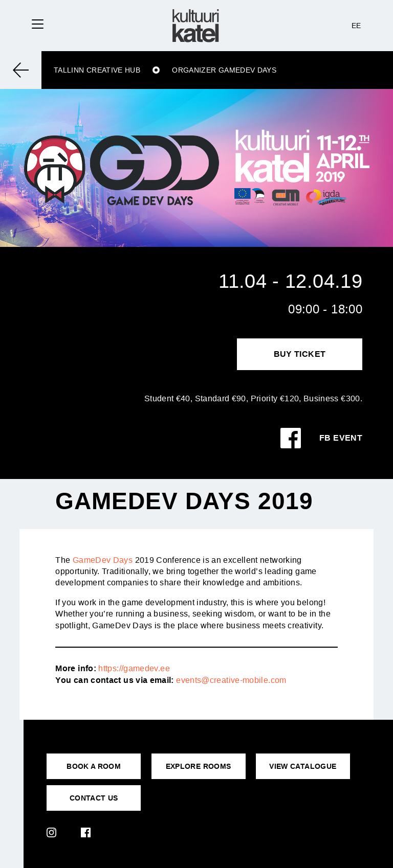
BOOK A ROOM (94, 766)
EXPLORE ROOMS (199, 766)
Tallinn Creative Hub (97, 70)
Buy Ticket (300, 354)
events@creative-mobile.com (231, 680)
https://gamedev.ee (134, 668)
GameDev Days (103, 560)
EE (356, 26)
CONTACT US (94, 798)
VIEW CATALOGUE (303, 766)
